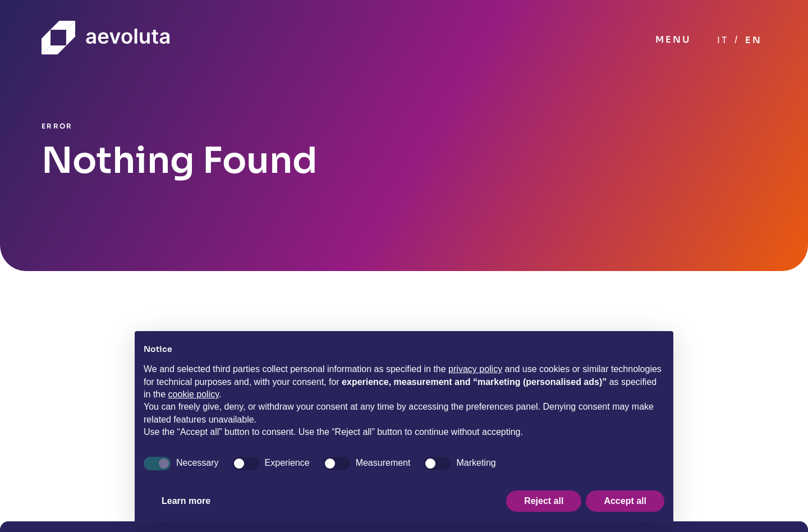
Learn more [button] (186, 501)
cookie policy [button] (194, 394)
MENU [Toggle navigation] (673, 40)
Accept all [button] (625, 501)
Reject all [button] (544, 501)
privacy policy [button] (475, 369)
